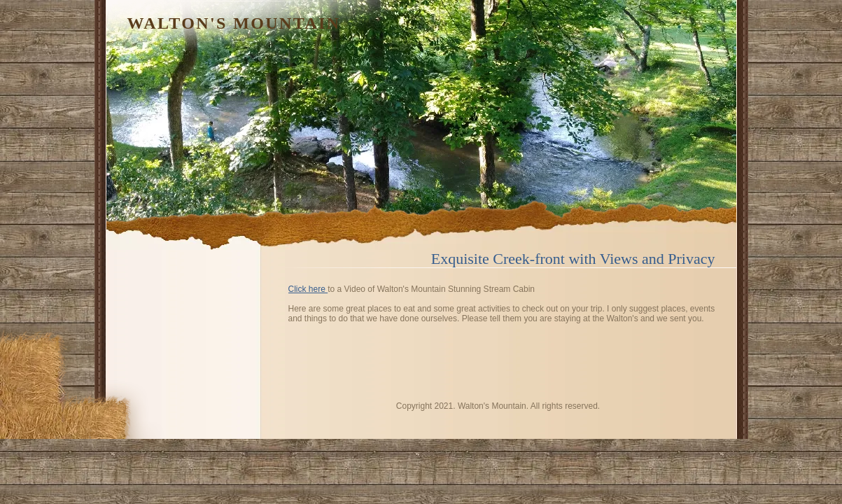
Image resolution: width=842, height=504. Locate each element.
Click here (308, 289)
